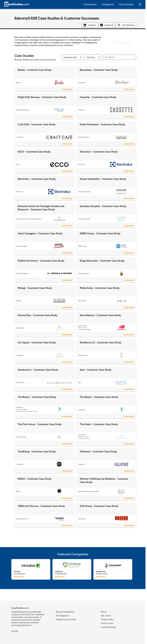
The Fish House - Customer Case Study (40, 424)
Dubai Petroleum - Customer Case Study (102, 124)
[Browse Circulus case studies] (31, 569)
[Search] (121, 57)
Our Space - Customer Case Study (37, 342)
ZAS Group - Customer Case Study (99, 506)
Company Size (73, 57)
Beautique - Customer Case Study (99, 70)
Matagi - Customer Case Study (35, 288)
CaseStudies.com (20, 608)
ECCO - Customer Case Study (34, 152)
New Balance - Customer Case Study (100, 315)
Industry (93, 57)
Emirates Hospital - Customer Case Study (103, 206)
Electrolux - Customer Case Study (99, 152)
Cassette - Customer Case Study (98, 97)
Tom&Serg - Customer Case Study (37, 451)
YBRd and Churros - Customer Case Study (41, 506)
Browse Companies (65, 612)
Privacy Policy (107, 619)
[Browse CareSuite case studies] (72, 569)
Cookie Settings (108, 627)
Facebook (107, 25)
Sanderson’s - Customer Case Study (38, 370)
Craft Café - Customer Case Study (37, 124)
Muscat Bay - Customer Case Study (37, 315)
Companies (90, 4)
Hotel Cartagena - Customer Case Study (40, 233)
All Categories (63, 616)
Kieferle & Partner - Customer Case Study (41, 261)
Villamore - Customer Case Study (98, 451)
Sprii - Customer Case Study (95, 370)
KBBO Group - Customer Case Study (100, 233)
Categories (108, 4)
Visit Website (126, 25)
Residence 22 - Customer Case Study (101, 342)
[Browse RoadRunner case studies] (113, 569)
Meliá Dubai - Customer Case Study (100, 288)
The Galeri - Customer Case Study (99, 424)
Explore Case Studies (66, 619)
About (104, 612)
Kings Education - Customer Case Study (102, 261)
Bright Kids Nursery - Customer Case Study (42, 97)
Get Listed (106, 616)
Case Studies (126, 4)
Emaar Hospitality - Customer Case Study (103, 179)
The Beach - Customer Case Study (37, 397)
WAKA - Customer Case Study (35, 479)
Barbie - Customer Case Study (35, 70)
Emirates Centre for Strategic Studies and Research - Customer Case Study (41, 208)
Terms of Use (107, 623)
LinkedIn (90, 25)
